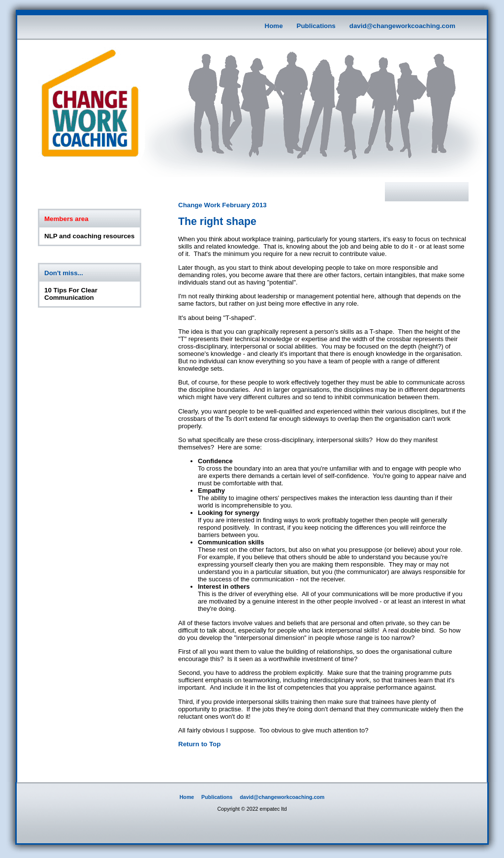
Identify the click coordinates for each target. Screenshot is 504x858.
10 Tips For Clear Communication (71, 294)
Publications (316, 26)
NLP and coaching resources (89, 236)
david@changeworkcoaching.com (402, 26)
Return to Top (199, 744)
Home (274, 26)
